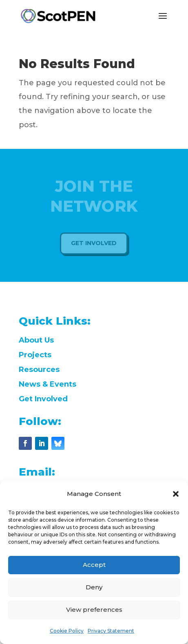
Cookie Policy (67, 631)
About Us (36, 340)
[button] (176, 494)
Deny (94, 587)
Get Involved (43, 399)
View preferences (94, 610)
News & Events (48, 384)
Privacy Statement (111, 631)
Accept (94, 565)
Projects (35, 355)
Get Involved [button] (94, 243)
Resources (39, 370)
